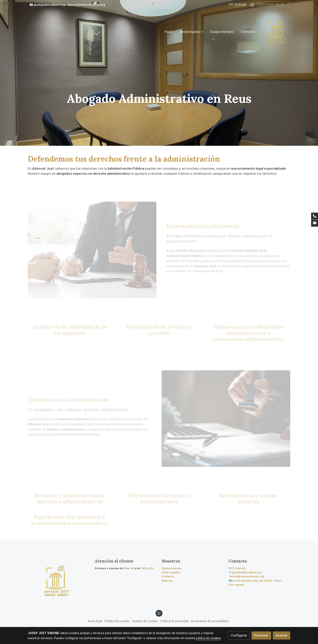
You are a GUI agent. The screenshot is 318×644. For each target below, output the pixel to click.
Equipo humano (172, 568)
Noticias (167, 581)
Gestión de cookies (145, 621)
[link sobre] (59, 581)
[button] (192, 32)
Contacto (168, 576)
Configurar (239, 635)
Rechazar (261, 635)
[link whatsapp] (252, 4)
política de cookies (208, 638)
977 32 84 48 (237, 5)
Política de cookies (117, 621)
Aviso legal (95, 621)
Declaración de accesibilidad (210, 621)
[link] (276, 32)
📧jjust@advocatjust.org (245, 572)
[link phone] (315, 216)
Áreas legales (171, 572)
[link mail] (315, 223)
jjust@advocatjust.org (49, 5)
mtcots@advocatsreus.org (86, 5)
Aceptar (282, 635)
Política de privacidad (175, 621)
